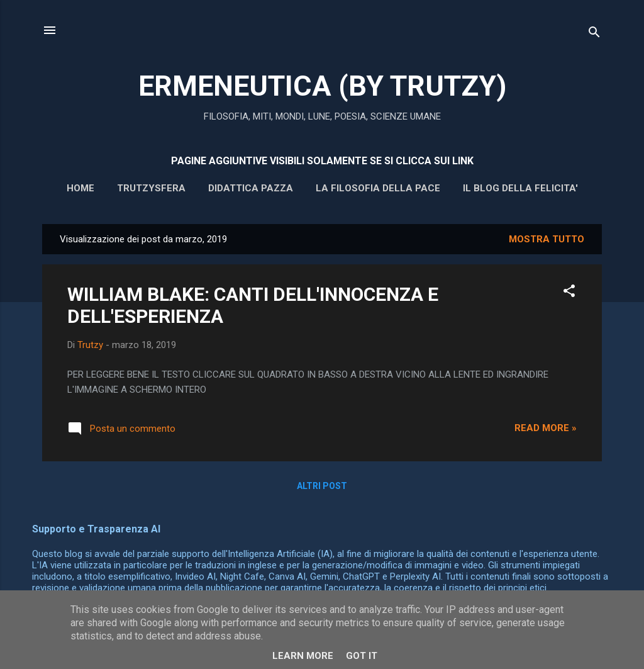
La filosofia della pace (378, 188)
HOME (80, 188)
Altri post (322, 486)
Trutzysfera (151, 188)
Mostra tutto (547, 239)
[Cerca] (594, 34)
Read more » (546, 428)
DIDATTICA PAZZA (251, 188)
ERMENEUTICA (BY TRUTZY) (322, 86)
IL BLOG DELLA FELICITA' (520, 188)
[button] (569, 293)
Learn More (303, 656)
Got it (362, 656)
